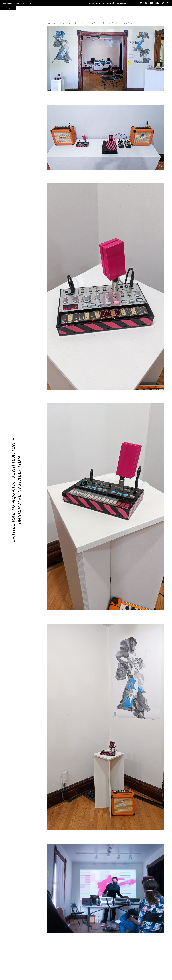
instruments (17, 3)
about (111, 3)
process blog (97, 3)
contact (122, 3)
